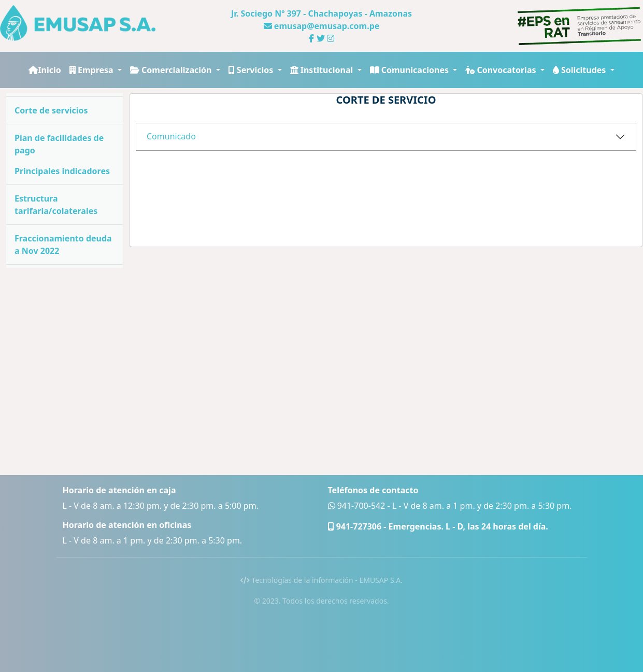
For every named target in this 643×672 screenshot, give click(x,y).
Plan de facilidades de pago (59, 144)
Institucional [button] (323, 70)
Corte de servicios (51, 110)
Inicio (45, 70)
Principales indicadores (62, 171)
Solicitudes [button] (581, 70)
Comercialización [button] (172, 70)
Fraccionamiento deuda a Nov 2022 (63, 245)
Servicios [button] (252, 70)
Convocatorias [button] (502, 70)
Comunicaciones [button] (411, 70)
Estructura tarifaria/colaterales (56, 205)
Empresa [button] (92, 70)
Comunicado (171, 136)
